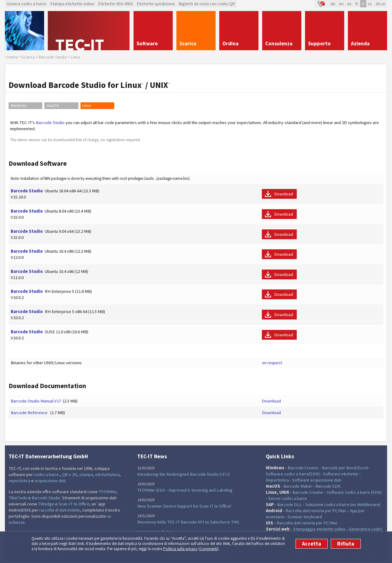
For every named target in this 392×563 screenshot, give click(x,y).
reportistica (19, 481)
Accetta (312, 544)
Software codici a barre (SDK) (354, 492)
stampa (86, 474)
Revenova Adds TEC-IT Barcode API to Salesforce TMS (188, 522)
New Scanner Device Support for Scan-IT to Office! (184, 506)
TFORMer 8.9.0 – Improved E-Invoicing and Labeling (185, 490)
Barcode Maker (298, 486)
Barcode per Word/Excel (345, 468)
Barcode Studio (50, 123)
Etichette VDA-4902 (116, 4)
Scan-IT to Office (74, 504)
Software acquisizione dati (317, 480)
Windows (19, 106)
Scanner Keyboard (305, 517)
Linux (87, 106)
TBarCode (18, 498)
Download (284, 194)
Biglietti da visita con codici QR (207, 4)
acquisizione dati (50, 481)
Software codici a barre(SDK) (293, 474)
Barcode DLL (290, 504)
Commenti (209, 549)
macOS (54, 106)
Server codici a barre (288, 498)
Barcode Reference (30, 413)
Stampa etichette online (72, 4)
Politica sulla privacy (180, 549)
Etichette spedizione (156, 4)
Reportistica (277, 480)
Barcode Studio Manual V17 (36, 401)
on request (272, 363)
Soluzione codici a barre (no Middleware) (343, 504)
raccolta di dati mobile (60, 510)
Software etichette (341, 474)
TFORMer (107, 492)
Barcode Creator (303, 468)
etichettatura (107, 474)
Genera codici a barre (26, 4)
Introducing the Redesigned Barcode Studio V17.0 (183, 474)
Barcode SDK (328, 486)
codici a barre (47, 474)
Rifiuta (346, 544)
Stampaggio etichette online (319, 529)
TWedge (46, 504)
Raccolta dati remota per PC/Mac (316, 511)
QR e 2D (70, 474)
